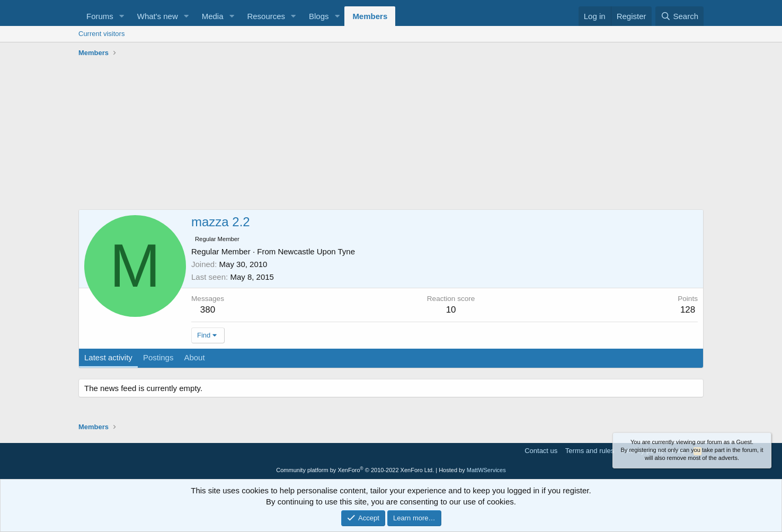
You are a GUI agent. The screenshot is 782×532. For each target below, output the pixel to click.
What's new (158, 16)
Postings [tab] (158, 357)
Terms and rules (590, 451)
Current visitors (101, 34)
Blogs (319, 16)
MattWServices (486, 470)
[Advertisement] (391, 135)
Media (213, 16)
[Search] (679, 16)
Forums (100, 16)
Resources (266, 16)
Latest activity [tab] (108, 357)
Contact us (541, 451)
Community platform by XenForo (355, 470)
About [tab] (194, 357)
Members (370, 16)
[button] (122, 16)
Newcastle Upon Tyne (316, 251)
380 (208, 310)
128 (688, 310)
